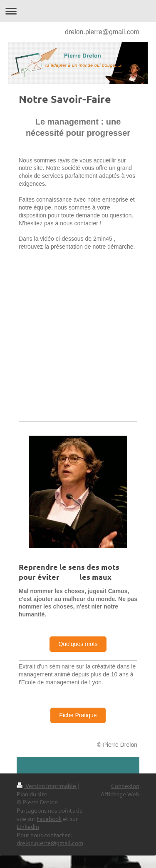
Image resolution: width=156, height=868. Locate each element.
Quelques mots (78, 644)
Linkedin (28, 826)
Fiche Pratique (78, 715)
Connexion (125, 786)
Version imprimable (47, 786)
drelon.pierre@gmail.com (102, 32)
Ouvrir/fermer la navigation (78, 11)
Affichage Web (120, 794)
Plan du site (32, 794)
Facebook (49, 818)
